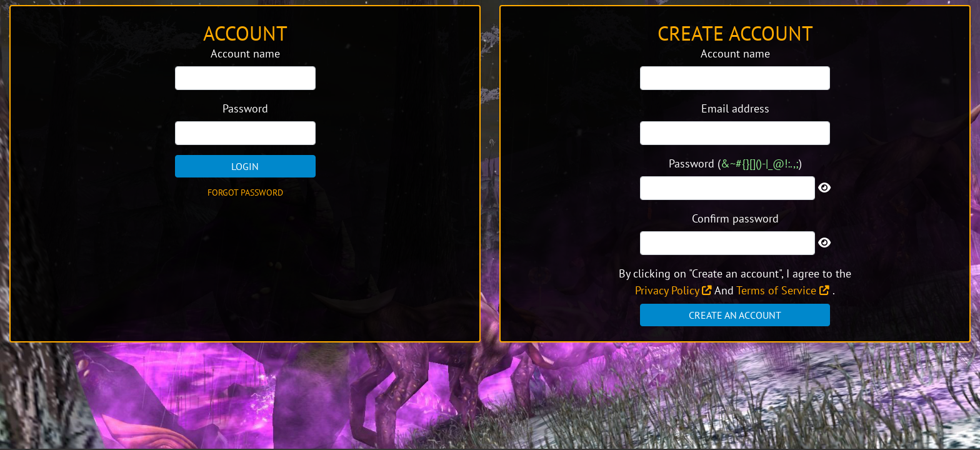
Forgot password (245, 192)
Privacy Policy (673, 290)
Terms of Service (783, 290)
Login (245, 166)
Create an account (735, 315)
